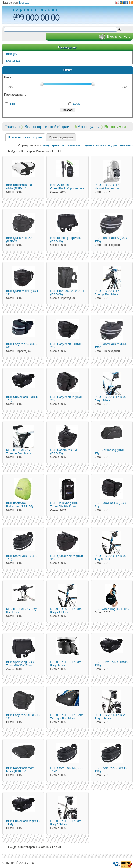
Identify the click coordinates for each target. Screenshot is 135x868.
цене (87, 145)
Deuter (77, 104)
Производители (67, 47)
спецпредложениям (119, 145)
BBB (12, 104)
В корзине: (114, 37)
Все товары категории (25, 137)
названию (73, 145)
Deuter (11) (14, 61)
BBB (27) (12, 54)
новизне (98, 145)
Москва (24, 3)
